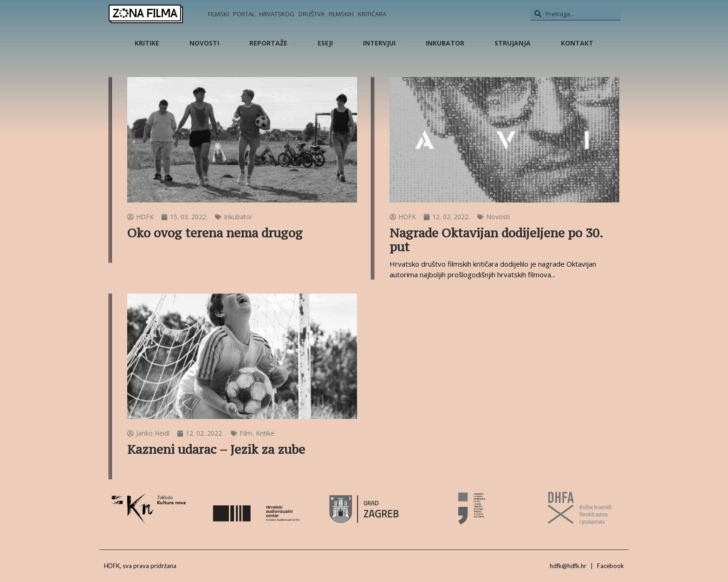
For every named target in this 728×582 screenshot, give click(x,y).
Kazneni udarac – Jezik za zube (216, 449)
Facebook (611, 566)
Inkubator (445, 43)
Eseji (325, 43)
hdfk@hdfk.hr (568, 566)
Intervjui (379, 43)
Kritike (147, 43)
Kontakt (577, 43)
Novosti (204, 43)
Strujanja (513, 43)
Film (246, 433)
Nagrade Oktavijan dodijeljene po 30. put (496, 240)
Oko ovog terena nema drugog (215, 233)
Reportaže (268, 43)
